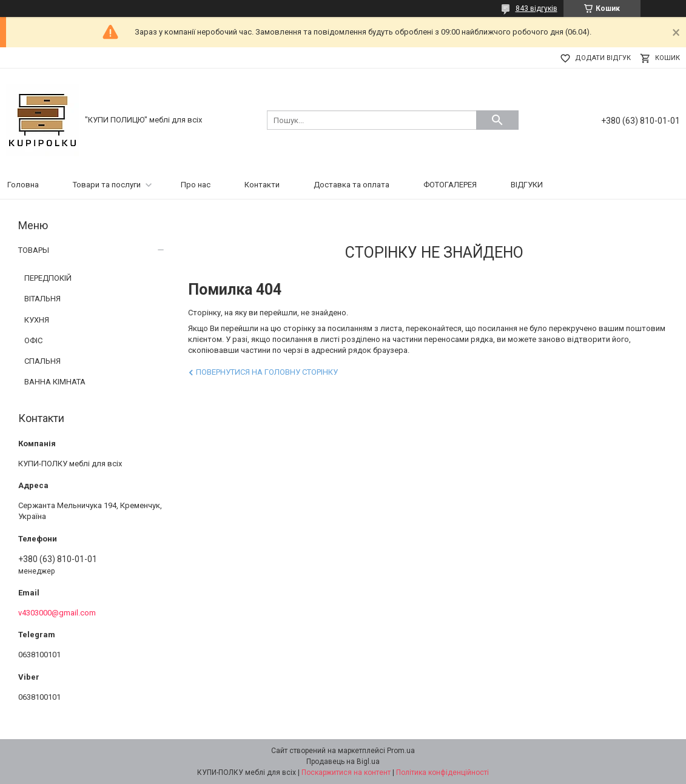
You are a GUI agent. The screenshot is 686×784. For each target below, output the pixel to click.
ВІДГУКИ (527, 185)
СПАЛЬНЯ (42, 361)
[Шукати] (497, 120)
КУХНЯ (37, 320)
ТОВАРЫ (34, 250)
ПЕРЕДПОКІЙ (48, 278)
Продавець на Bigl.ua (343, 762)
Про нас (196, 185)
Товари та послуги (107, 185)
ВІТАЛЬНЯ (42, 299)
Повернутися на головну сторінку (267, 372)
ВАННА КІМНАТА (55, 382)
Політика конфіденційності (442, 772)
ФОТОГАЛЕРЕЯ (450, 185)
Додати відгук (603, 58)
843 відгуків (536, 8)
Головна (23, 185)
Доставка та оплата (351, 185)
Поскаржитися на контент (346, 772)
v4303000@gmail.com (57, 613)
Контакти (262, 185)
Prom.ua (401, 751)
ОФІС (33, 340)
